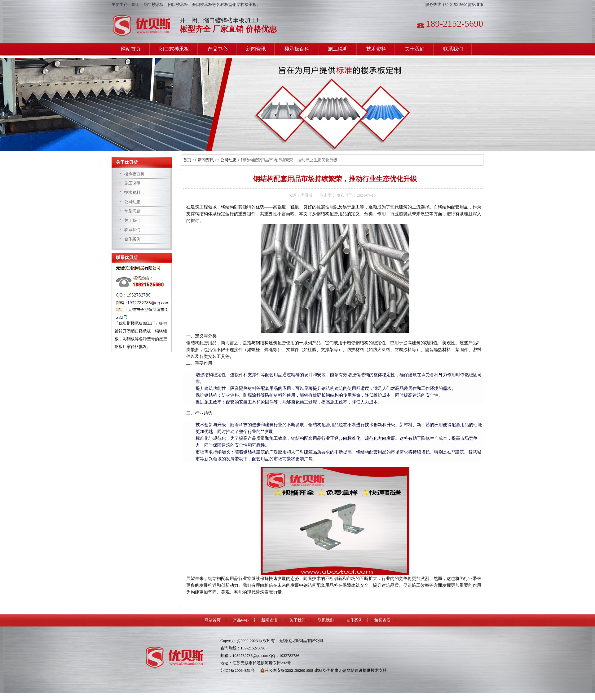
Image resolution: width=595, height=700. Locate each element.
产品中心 (241, 620)
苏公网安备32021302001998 (287, 670)
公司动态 (132, 202)
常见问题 (132, 211)
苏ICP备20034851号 (238, 670)
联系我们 (132, 230)
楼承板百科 (134, 174)
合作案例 (132, 239)
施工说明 (132, 183)
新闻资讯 (206, 160)
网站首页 (213, 620)
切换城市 (475, 4)
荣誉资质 (382, 620)
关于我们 (132, 220)
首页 (187, 160)
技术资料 (132, 192)
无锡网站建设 (350, 670)
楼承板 (144, 26)
